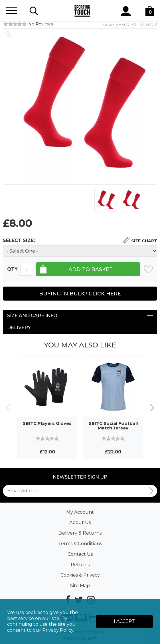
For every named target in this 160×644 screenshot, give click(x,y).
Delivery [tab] (19, 328)
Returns (80, 565)
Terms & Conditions (80, 544)
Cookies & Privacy (80, 575)
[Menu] (11, 11)
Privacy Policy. (58, 630)
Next (152, 408)
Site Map (80, 586)
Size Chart (144, 241)
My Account (80, 512)
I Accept (124, 621)
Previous (8, 408)
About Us (80, 522)
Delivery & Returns (80, 533)
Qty (12, 269)
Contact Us (80, 554)
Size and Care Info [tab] (32, 316)
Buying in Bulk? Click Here (80, 294)
